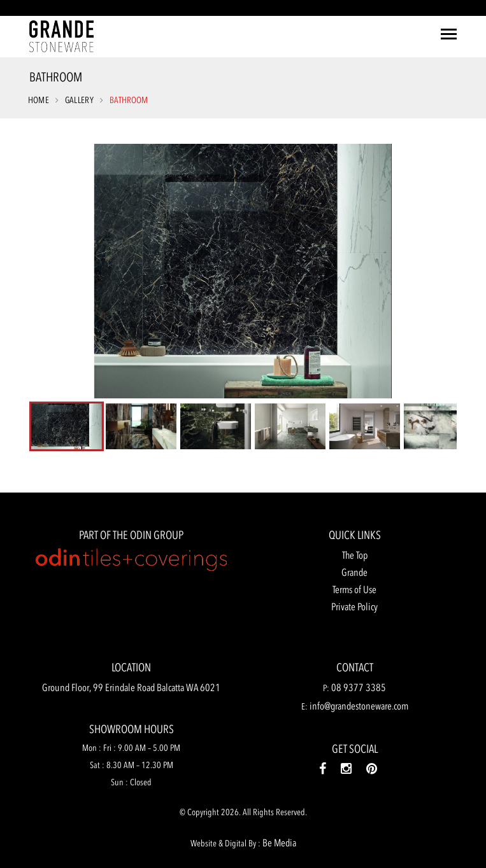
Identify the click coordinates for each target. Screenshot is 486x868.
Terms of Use (354, 589)
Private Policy (354, 606)
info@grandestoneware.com (359, 706)
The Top (355, 555)
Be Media (279, 843)
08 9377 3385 (359, 687)
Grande (354, 572)
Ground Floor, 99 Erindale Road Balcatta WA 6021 (131, 687)
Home (39, 100)
